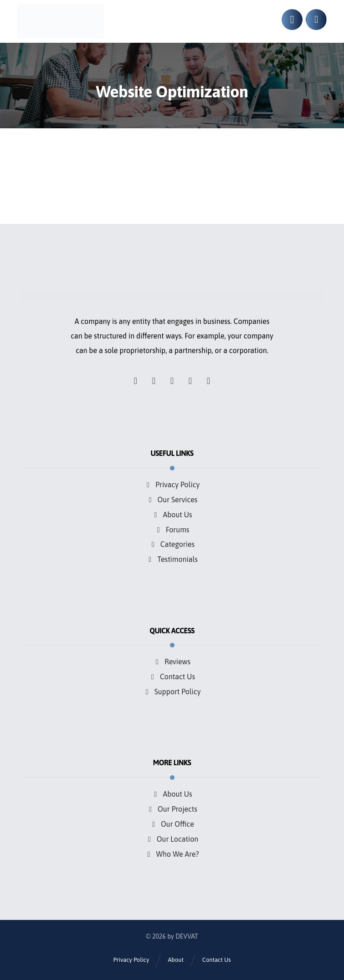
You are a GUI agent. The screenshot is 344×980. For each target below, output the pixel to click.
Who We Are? (172, 850)
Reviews (172, 661)
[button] (136, 381)
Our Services (172, 500)
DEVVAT (187, 934)
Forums (172, 529)
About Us (172, 514)
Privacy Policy (172, 485)
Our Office (172, 821)
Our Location (172, 836)
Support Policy (172, 690)
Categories (172, 543)
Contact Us (172, 675)
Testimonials (172, 558)
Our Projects (172, 807)
